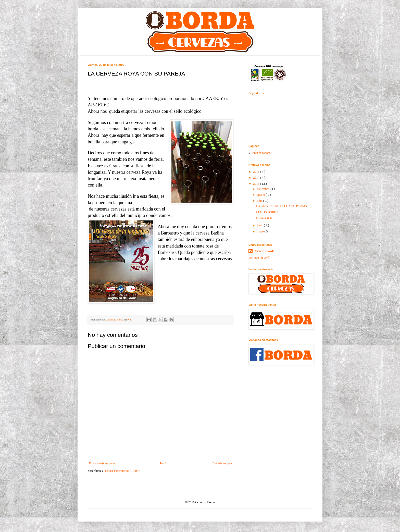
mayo (261, 231)
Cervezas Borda (264, 251)
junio (260, 225)
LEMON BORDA (267, 212)
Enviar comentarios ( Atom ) (123, 471)
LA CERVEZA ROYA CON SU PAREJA (282, 206)
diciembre (263, 189)
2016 (257, 184)
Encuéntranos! (261, 153)
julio (260, 201)
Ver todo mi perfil (259, 258)
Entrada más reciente (102, 463)
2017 (257, 178)
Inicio (164, 463)
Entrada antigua (222, 463)
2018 (257, 172)
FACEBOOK (264, 218)
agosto (261, 195)
